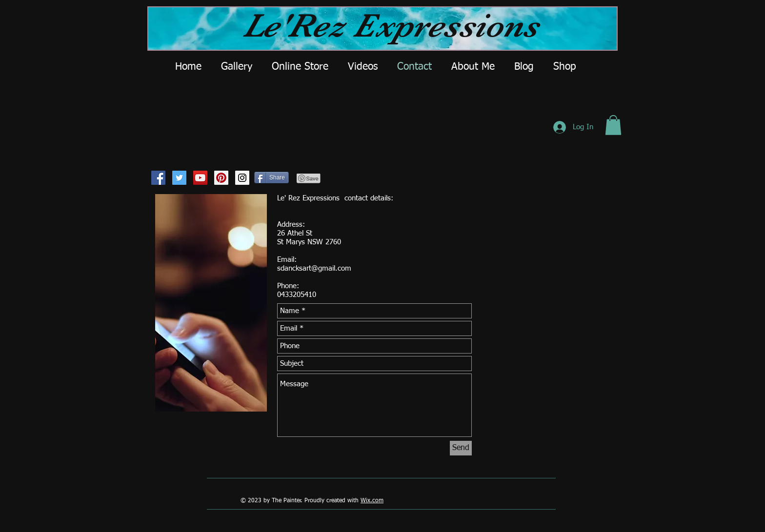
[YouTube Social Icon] (200, 178)
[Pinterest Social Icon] (221, 178)
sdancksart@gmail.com (314, 268)
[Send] (461, 448)
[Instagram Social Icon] (242, 178)
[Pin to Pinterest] (309, 178)
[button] (613, 125)
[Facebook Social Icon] (158, 178)
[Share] (272, 177)
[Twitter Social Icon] (179, 178)
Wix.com (372, 501)
